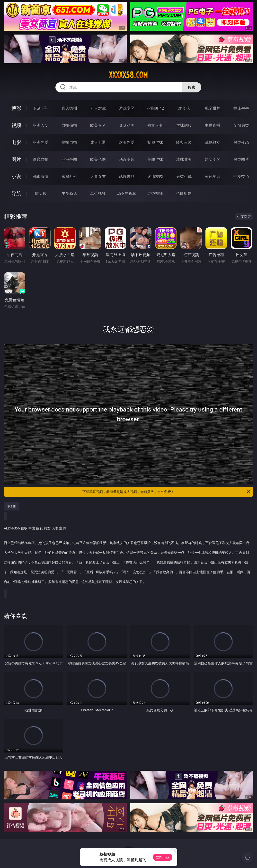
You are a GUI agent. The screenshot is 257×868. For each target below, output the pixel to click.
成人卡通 (98, 142)
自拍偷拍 (69, 125)
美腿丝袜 (155, 159)
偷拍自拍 (69, 142)
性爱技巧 (241, 176)
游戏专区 (127, 108)
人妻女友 (98, 176)
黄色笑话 (213, 176)
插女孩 (41, 193)
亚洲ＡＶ (41, 125)
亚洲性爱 (41, 142)
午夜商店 (69, 193)
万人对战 (98, 108)
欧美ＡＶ (98, 125)
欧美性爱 (127, 142)
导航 (16, 193)
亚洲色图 (69, 159)
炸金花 (184, 108)
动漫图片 (127, 159)
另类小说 (184, 176)
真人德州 (69, 108)
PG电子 (40, 108)
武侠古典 (127, 176)
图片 (16, 159)
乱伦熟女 (213, 142)
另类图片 (241, 159)
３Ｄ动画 (127, 125)
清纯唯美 (184, 159)
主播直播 (213, 125)
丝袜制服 (184, 125)
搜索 (192, 87)
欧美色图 (98, 159)
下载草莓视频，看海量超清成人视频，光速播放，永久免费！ (167, 492)
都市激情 (41, 176)
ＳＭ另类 (241, 125)
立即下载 (163, 857)
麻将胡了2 (155, 108)
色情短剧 (184, 193)
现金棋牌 (213, 108)
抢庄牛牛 (241, 108)
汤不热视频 (127, 193)
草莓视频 (98, 193)
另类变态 (241, 142)
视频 (16, 125)
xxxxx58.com (128, 75)
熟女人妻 (155, 125)
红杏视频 (155, 193)
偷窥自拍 (41, 159)
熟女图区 (213, 159)
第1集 (12, 506)
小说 (16, 176)
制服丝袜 (155, 142)
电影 (16, 142)
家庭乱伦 (69, 176)
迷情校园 (155, 176)
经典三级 (184, 142)
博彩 (16, 108)
